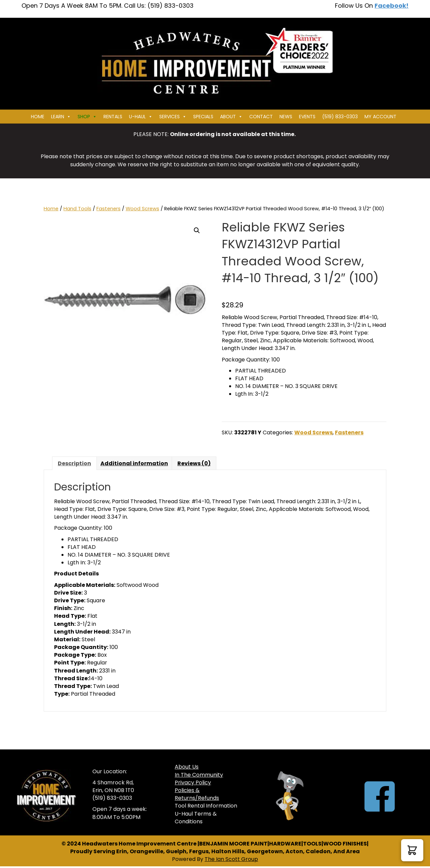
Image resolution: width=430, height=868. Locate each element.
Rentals (113, 117)
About (231, 117)
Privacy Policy (193, 783)
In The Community (199, 775)
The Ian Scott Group (231, 859)
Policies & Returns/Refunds (197, 794)
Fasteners (109, 209)
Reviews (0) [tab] (194, 463)
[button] (197, 230)
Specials (203, 117)
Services (173, 117)
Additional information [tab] (134, 463)
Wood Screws (142, 209)
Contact (261, 117)
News (286, 117)
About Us (187, 767)
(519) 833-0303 (340, 117)
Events (307, 117)
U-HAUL (141, 117)
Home (38, 117)
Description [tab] (74, 463)
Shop (87, 117)
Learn (61, 117)
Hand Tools (77, 209)
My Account (380, 117)
